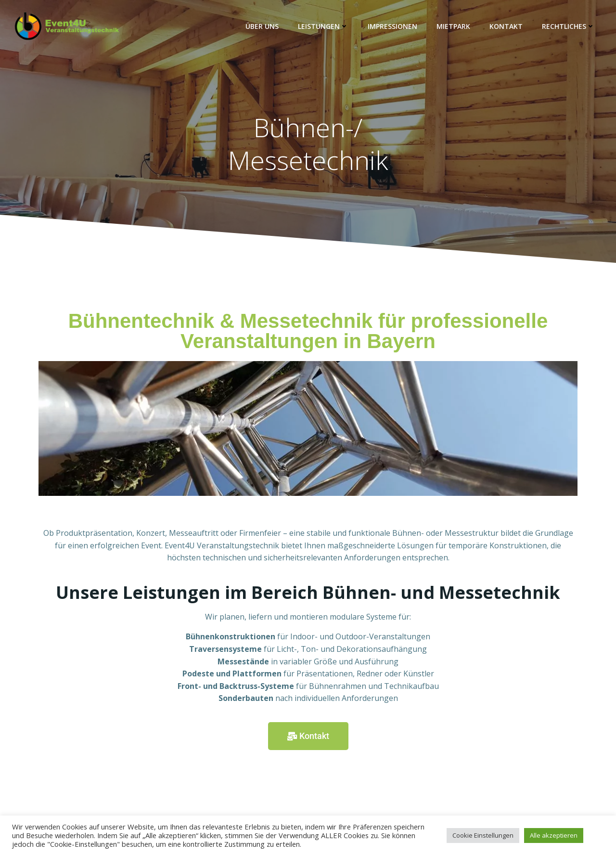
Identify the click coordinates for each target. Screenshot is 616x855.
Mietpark (453, 26)
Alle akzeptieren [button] (554, 835)
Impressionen (392, 26)
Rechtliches (568, 26)
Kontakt (506, 26)
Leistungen (323, 26)
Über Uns (262, 26)
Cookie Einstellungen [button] (483, 835)
